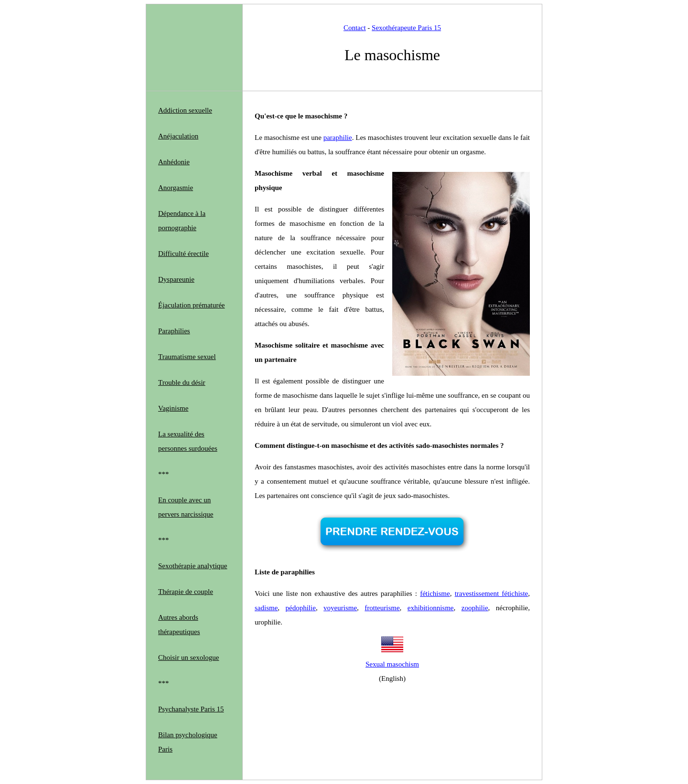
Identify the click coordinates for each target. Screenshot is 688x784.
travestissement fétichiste (492, 593)
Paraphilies (174, 331)
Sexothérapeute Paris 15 (406, 28)
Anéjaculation (178, 136)
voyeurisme (340, 608)
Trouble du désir (182, 382)
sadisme (266, 608)
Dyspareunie (176, 279)
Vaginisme (173, 408)
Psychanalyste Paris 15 (191, 709)
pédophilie (301, 608)
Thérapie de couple (186, 592)
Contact (355, 28)
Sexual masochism (392, 664)
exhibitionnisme (431, 608)
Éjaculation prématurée (192, 305)
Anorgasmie (176, 188)
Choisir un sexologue (189, 657)
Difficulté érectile (183, 254)
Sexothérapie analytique (193, 566)
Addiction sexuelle (185, 110)
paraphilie (338, 138)
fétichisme (435, 593)
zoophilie (475, 608)
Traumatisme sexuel (187, 357)
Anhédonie (174, 162)
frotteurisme (382, 608)
